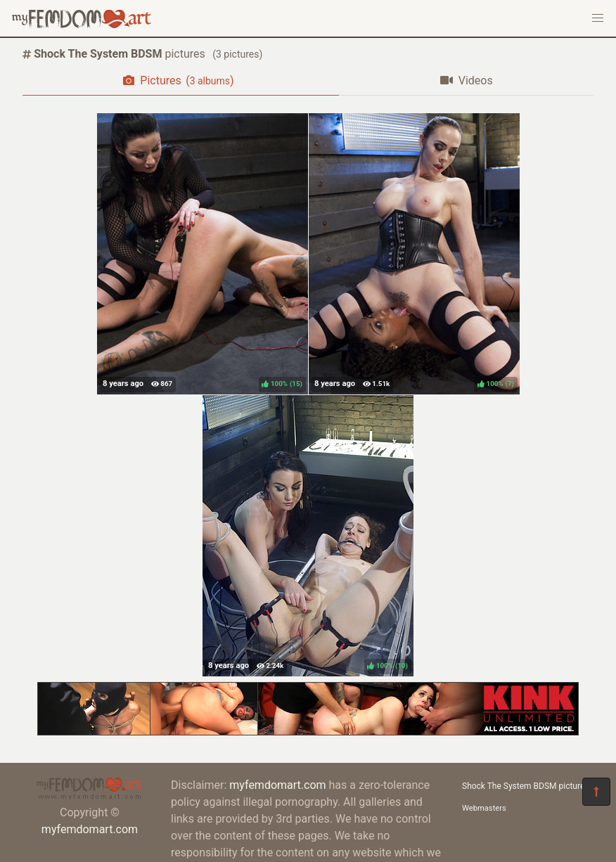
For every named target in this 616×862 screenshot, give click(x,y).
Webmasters (484, 808)
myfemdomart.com (90, 829)
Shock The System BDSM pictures (526, 786)
